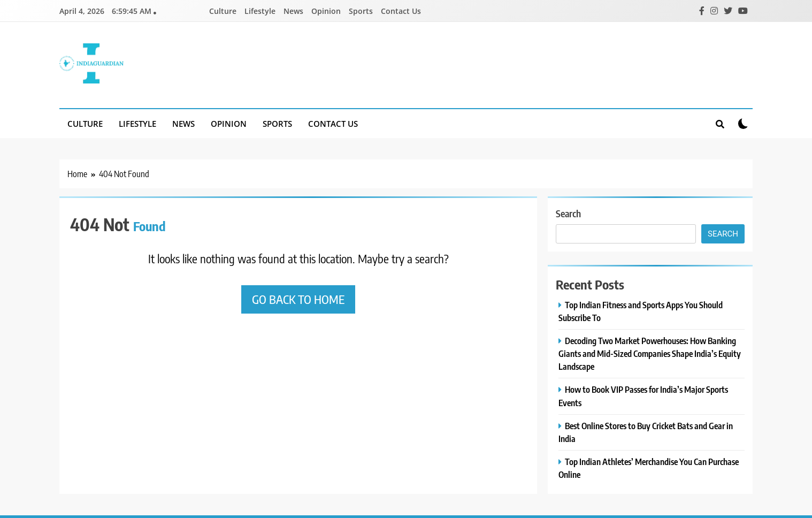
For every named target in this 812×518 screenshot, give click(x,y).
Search (568, 213)
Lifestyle (260, 11)
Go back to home (298, 299)
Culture (223, 11)
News (293, 11)
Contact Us (401, 11)
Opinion (326, 11)
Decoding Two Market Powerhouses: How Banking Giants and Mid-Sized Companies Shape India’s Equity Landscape (650, 353)
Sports (361, 11)
